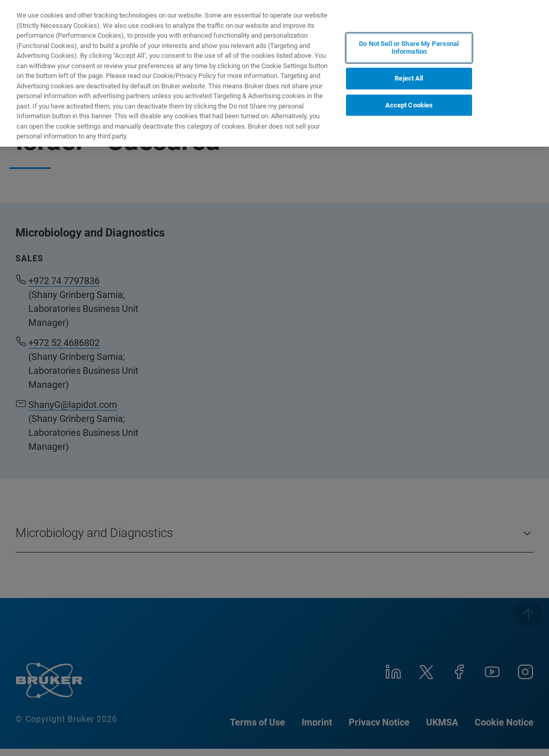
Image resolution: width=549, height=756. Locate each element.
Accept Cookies (409, 105)
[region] (274, 73)
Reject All (409, 78)
